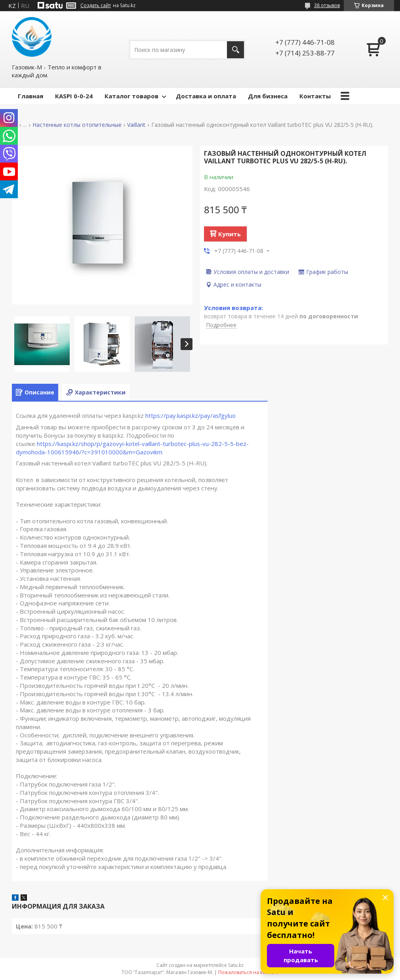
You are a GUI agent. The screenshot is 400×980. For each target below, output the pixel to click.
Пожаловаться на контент (249, 972)
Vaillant (136, 125)
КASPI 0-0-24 (74, 96)
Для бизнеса (268, 96)
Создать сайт (96, 6)
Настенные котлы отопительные (77, 125)
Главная (30, 96)
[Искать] (235, 50)
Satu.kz (236, 965)
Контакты (315, 96)
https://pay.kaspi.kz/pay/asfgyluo (190, 415)
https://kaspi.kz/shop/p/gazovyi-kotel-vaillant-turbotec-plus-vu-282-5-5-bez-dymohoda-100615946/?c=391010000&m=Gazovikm (132, 448)
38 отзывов (327, 5)
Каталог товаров (131, 96)
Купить (230, 234)
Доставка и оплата (206, 96)
